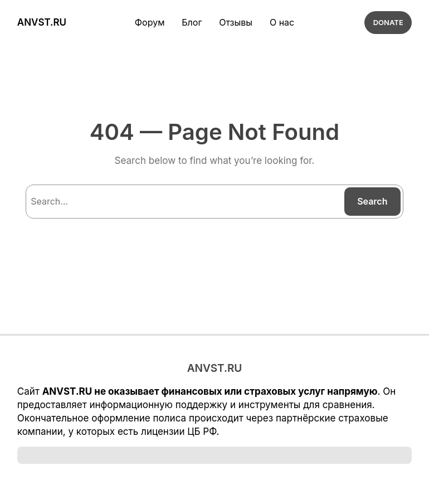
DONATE (388, 23)
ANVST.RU (41, 23)
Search (372, 202)
